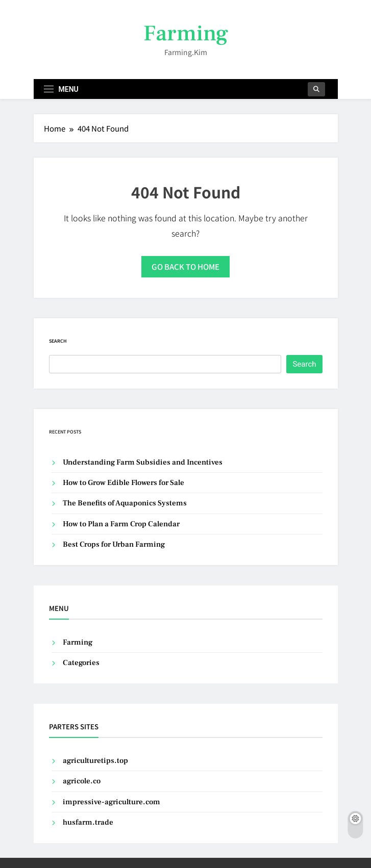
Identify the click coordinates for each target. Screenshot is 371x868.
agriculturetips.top (95, 761)
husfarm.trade (88, 822)
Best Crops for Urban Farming (114, 544)
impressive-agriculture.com (112, 802)
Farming (186, 33)
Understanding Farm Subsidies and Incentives (143, 462)
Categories (81, 663)
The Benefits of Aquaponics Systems (125, 503)
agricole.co (82, 781)
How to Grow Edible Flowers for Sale (123, 483)
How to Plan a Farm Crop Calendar (121, 524)
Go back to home (185, 266)
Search (58, 341)
